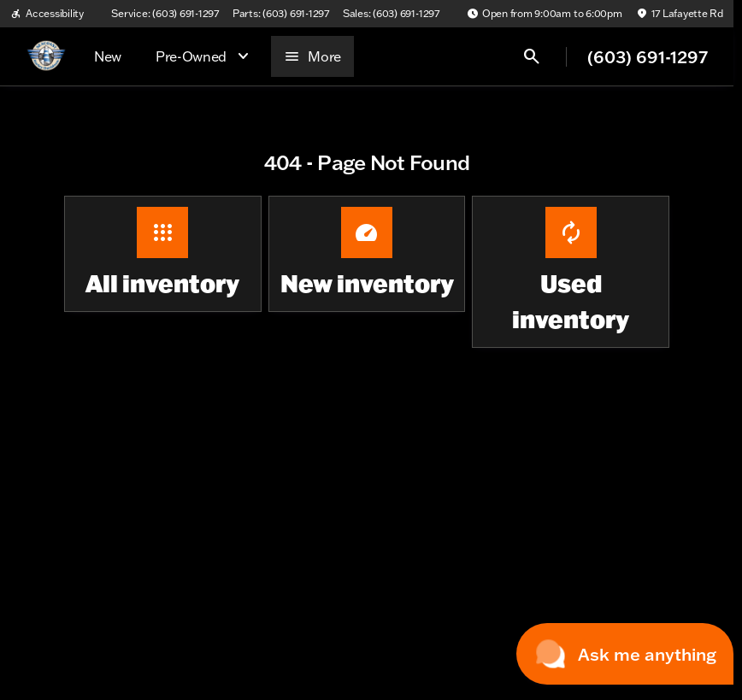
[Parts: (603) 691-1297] (281, 14)
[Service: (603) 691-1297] (165, 14)
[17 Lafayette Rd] (680, 14)
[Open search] (532, 56)
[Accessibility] (47, 14)
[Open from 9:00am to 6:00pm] (545, 14)
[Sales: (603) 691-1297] (391, 14)
